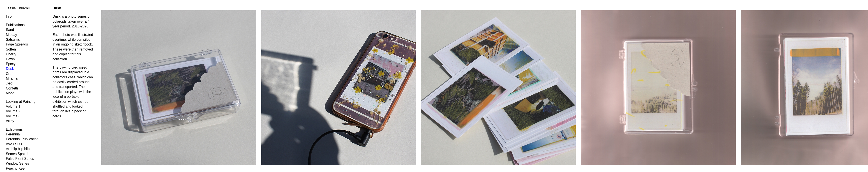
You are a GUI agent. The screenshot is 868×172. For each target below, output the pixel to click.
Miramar (12, 78)
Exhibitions (14, 129)
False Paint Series (20, 159)
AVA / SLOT (15, 144)
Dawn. (11, 59)
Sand (10, 30)
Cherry (11, 54)
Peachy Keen (16, 168)
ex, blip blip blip (18, 149)
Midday (12, 35)
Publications (15, 25)
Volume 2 (13, 111)
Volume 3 (13, 116)
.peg (9, 83)
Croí (9, 74)
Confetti (12, 88)
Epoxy (11, 64)
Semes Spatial (17, 154)
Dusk (10, 69)
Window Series (17, 163)
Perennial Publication (22, 139)
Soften (11, 49)
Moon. (11, 93)
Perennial (13, 134)
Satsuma (13, 40)
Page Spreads (17, 44)
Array (10, 121)
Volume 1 (13, 106)
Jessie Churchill (18, 8)
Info (9, 16)
